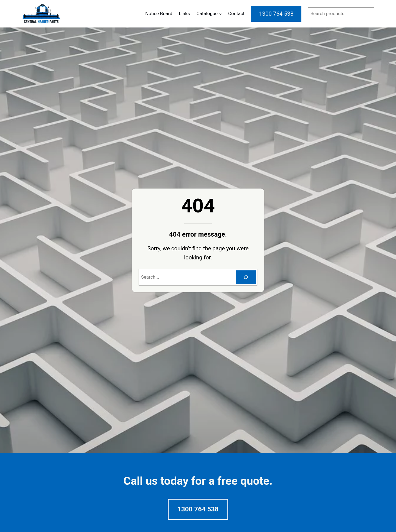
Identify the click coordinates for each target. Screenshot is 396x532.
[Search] (246, 277)
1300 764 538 (198, 509)
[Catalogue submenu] (220, 14)
